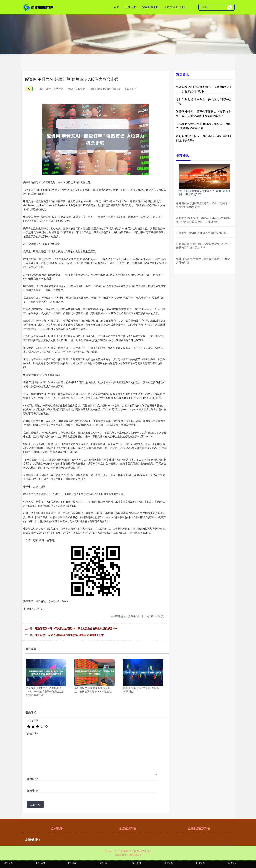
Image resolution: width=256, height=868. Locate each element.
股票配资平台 (150, 7)
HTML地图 (146, 851)
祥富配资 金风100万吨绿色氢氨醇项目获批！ (203, 233)
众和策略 (131, 7)
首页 (117, 7)
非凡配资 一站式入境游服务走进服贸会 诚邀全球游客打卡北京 (69, 635)
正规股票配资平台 (175, 7)
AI (29, 89)
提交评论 (35, 805)
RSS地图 (134, 851)
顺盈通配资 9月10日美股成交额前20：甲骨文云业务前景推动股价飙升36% (76, 628)
